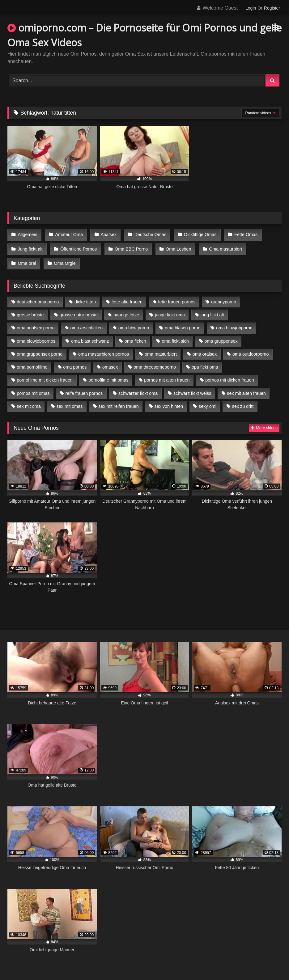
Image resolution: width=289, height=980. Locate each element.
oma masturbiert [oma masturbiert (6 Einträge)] (161, 350)
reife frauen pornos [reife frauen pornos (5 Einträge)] (84, 389)
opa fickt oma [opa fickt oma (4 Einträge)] (205, 363)
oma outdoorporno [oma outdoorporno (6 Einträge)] (251, 350)
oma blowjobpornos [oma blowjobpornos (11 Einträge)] (36, 337)
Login (251, 8)
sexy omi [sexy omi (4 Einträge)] (208, 402)
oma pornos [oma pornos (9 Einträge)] (75, 363)
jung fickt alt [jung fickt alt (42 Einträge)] (212, 311)
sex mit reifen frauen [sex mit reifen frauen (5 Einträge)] (118, 402)
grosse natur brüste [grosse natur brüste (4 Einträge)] (79, 311)
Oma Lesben (176, 247)
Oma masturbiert (222, 247)
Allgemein (27, 234)
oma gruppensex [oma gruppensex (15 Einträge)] (221, 337)
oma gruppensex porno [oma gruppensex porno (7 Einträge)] (40, 350)
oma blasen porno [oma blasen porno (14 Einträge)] (183, 324)
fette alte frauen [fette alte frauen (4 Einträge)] (127, 298)
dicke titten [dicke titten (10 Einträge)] (85, 298)
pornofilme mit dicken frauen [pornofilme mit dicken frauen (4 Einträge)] (45, 376)
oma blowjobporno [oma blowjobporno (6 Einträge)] (234, 324)
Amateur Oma (68, 234)
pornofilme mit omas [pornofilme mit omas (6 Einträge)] (108, 376)
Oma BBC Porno (129, 247)
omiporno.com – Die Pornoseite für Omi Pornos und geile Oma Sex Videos (144, 35)
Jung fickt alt (30, 247)
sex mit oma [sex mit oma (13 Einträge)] (29, 402)
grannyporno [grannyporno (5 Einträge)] (224, 298)
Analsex (107, 234)
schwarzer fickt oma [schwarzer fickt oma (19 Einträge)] (138, 389)
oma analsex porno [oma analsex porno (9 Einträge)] (36, 324)
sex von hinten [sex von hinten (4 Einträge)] (169, 402)
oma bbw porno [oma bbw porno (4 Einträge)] (134, 324)
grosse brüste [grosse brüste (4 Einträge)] (30, 311)
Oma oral (265, 247)
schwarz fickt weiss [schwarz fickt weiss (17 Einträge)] (192, 389)
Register (272, 8)
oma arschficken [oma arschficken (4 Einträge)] (87, 324)
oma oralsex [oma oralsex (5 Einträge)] (205, 350)
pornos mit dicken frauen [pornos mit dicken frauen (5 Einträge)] (230, 376)
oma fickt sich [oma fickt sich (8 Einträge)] (175, 337)
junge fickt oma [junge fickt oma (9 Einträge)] (170, 311)
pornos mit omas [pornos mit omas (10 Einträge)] (33, 389)
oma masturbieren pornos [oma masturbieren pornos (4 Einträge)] (104, 350)
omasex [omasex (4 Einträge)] (110, 363)
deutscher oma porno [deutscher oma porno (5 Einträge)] (38, 298)
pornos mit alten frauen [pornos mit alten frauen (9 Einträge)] (167, 376)
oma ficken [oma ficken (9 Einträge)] (135, 337)
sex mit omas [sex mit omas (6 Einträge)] (70, 402)
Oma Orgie (28, 260)
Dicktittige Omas (197, 234)
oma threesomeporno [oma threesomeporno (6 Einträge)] (155, 363)
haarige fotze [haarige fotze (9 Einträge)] (126, 311)
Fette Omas (242, 234)
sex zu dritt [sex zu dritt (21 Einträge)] (243, 402)
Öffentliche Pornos (78, 247)
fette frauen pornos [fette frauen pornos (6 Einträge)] (177, 298)
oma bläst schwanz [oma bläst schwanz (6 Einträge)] (90, 337)
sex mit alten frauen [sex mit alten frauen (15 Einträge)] (246, 389)
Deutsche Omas (148, 234)
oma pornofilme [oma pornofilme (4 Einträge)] (32, 363)
